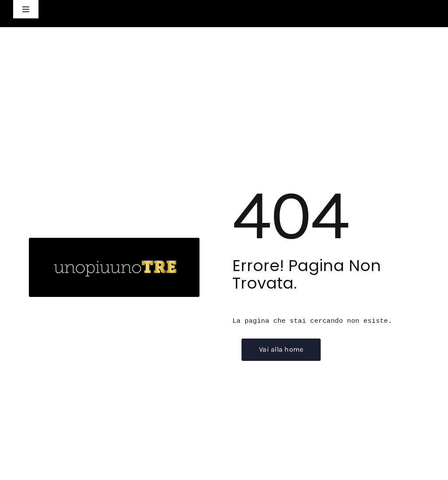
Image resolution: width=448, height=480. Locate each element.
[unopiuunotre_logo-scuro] (114, 243)
